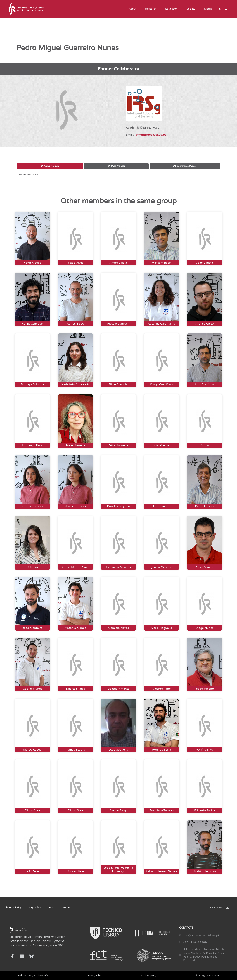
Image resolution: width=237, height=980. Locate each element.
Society (192, 9)
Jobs (51, 907)
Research (152, 9)
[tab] (50, 166)
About (133, 9)
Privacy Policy (13, 907)
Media (209, 9)
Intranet (66, 907)
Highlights (35, 907)
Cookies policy (149, 976)
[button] (226, 9)
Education (172, 9)
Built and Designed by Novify (33, 976)
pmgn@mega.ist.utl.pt (151, 135)
